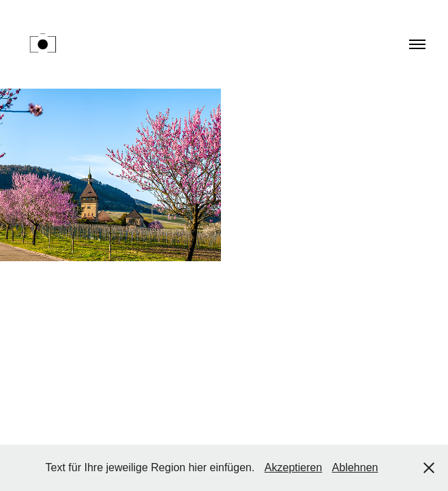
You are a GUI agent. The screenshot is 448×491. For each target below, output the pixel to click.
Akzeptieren (294, 467)
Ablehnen (355, 467)
